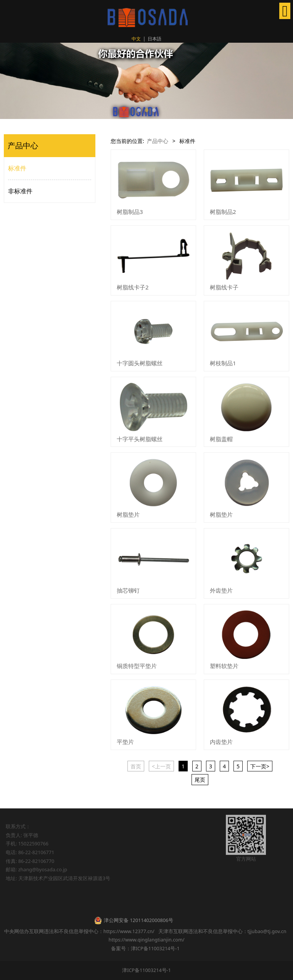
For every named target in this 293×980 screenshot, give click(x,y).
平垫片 (125, 742)
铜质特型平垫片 (137, 666)
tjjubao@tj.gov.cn (267, 931)
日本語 (155, 39)
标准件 (17, 168)
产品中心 (158, 141)
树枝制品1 (223, 363)
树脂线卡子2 (133, 287)
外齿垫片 (221, 590)
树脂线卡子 (224, 287)
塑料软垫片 (224, 666)
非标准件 (20, 191)
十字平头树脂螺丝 (140, 439)
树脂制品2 (223, 212)
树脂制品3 (130, 212)
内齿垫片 (221, 742)
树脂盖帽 (221, 439)
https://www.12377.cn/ (129, 931)
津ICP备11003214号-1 (146, 970)
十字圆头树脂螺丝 (140, 363)
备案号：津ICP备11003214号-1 (146, 949)
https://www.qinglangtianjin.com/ (147, 940)
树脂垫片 (128, 514)
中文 (136, 39)
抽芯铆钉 (128, 590)
